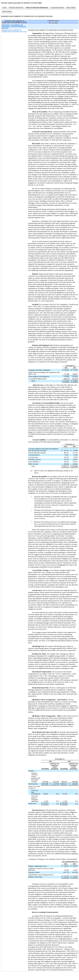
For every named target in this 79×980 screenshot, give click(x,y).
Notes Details (7, 12)
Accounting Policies (57, 8)
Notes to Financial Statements (37, 8)
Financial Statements (16, 8)
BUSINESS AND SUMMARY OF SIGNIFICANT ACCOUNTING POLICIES (14, 31)
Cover (4, 8)
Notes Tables (71, 8)
